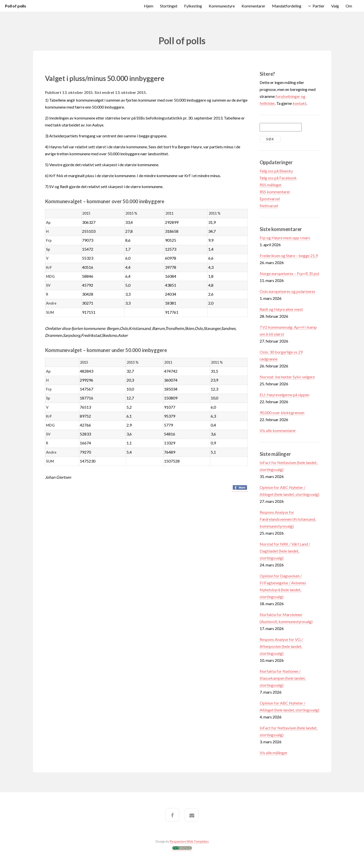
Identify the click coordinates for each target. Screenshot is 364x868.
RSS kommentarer (275, 192)
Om (349, 6)
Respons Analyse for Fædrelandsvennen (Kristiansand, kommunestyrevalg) (288, 519)
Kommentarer (253, 6)
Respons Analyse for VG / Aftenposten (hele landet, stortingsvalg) (281, 646)
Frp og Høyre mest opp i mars (285, 238)
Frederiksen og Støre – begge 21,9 (289, 256)
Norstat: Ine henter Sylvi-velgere (287, 377)
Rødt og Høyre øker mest (281, 309)
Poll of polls (16, 6)
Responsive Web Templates (189, 841)
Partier (319, 6)
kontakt (300, 103)
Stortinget (169, 6)
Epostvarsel (270, 199)
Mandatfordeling (287, 6)
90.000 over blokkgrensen (282, 413)
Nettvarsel (269, 206)
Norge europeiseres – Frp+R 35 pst (289, 273)
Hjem (149, 6)
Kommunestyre (222, 6)
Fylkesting (193, 6)
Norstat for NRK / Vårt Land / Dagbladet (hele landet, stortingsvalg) (285, 551)
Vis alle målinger (274, 753)
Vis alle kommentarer (278, 430)
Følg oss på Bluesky (276, 171)
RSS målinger (271, 185)
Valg (335, 6)
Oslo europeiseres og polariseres (287, 291)
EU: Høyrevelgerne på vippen (284, 395)
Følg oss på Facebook (278, 178)
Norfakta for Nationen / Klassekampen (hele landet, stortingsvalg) (283, 678)
